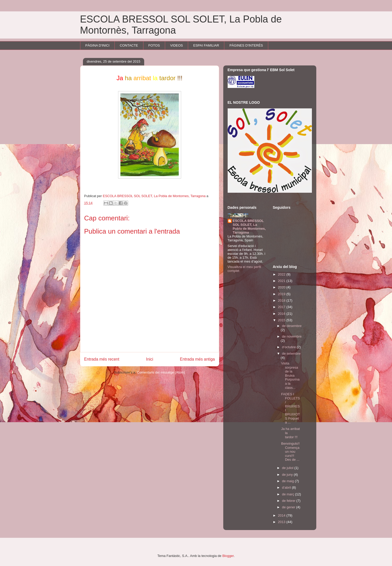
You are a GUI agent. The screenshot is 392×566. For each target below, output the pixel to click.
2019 (282, 294)
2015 (282, 320)
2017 (282, 307)
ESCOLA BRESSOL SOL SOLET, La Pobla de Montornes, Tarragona (249, 227)
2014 (282, 515)
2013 (282, 522)
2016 (282, 314)
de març (289, 494)
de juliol (288, 468)
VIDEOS (177, 45)
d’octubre (289, 347)
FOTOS (154, 45)
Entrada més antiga (197, 359)
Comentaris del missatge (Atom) (161, 372)
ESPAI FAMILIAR (206, 45)
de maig (288, 481)
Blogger (228, 556)
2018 (282, 300)
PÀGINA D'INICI (97, 45)
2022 (282, 274)
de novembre (292, 336)
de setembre (291, 353)
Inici (150, 359)
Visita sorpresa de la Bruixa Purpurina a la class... (290, 375)
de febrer (289, 501)
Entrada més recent (102, 359)
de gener (289, 507)
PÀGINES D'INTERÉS (246, 45)
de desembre (292, 326)
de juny (288, 475)
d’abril (287, 487)
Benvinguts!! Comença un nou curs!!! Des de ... (290, 452)
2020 (282, 287)
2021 (282, 281)
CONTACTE (129, 45)
